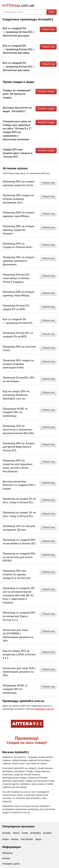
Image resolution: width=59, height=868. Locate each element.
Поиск (52, 12)
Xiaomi (16, 833)
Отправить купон (11, 864)
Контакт (6, 858)
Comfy (25, 833)
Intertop (15, 839)
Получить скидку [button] (46, 91)
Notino (6, 839)
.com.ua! (18, 5)
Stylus (38, 839)
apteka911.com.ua (44, 709)
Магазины (7, 853)
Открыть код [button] (48, 29)
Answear (47, 833)
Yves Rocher (27, 839)
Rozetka (6, 833)
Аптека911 (35, 833)
